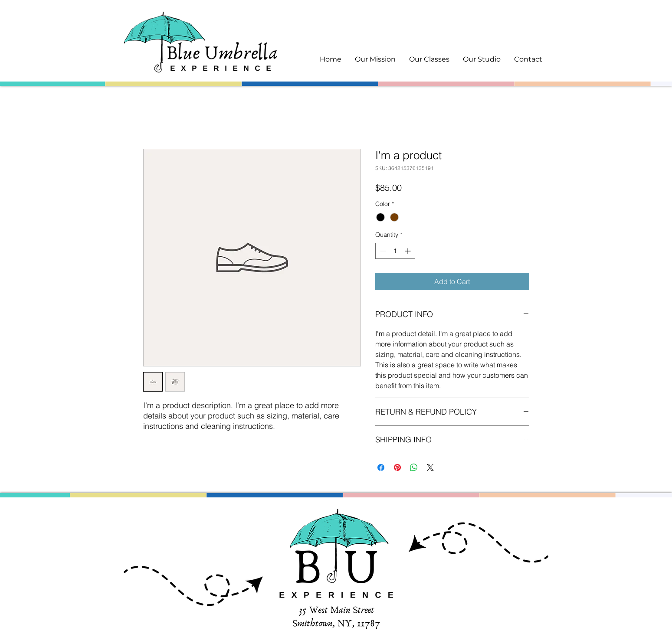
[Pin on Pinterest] (397, 467)
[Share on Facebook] (381, 467)
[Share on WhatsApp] (414, 467)
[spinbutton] (395, 251)
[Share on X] (430, 467)
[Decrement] (382, 251)
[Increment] (408, 251)
